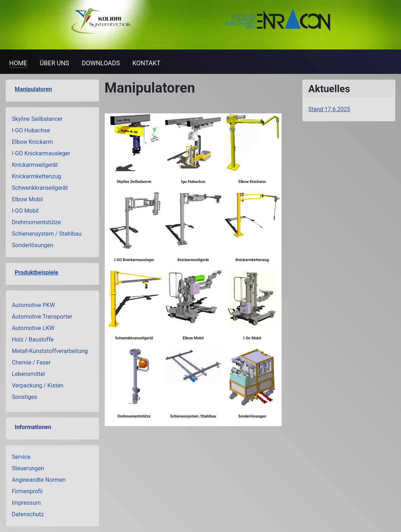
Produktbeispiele (37, 272)
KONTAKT (146, 63)
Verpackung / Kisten (38, 385)
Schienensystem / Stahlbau (47, 234)
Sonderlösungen (33, 245)
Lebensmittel (28, 374)
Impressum (26, 503)
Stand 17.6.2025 (329, 109)
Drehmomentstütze (36, 222)
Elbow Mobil (27, 199)
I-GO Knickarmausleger (41, 153)
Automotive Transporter (42, 317)
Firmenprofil (27, 491)
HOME (18, 63)
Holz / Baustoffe (33, 340)
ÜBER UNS (55, 63)
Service (21, 457)
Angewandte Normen (39, 480)
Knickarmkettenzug (36, 176)
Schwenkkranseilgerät (40, 188)
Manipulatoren (33, 89)
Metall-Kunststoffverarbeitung (50, 351)
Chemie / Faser (31, 362)
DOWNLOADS (101, 63)
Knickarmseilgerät (35, 165)
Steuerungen (28, 468)
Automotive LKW (33, 328)
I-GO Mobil (25, 211)
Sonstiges (25, 397)
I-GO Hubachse (31, 130)
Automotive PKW (33, 305)
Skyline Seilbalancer (37, 119)
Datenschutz (28, 514)
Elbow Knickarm (32, 142)
